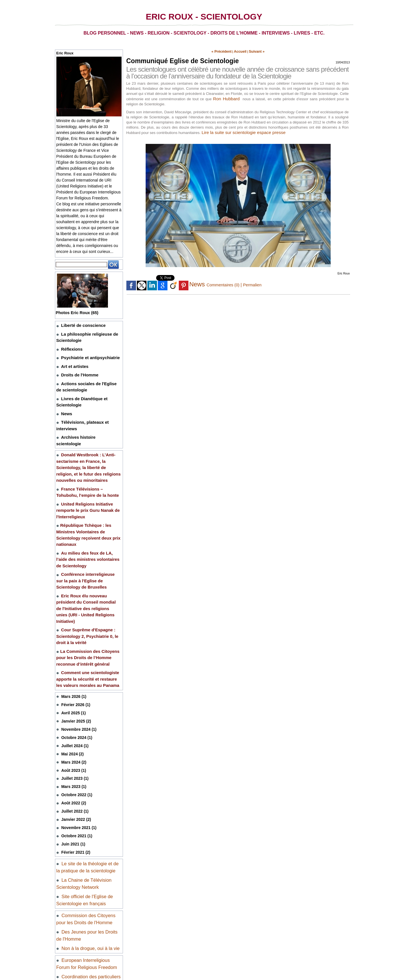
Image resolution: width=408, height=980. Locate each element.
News (66, 404)
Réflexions (71, 346)
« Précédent (224, 51)
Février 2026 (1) (75, 645)
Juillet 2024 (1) (74, 684)
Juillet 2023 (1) (74, 715)
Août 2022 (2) (73, 739)
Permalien (257, 284)
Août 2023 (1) (73, 707)
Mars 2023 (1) (73, 723)
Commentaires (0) (225, 284)
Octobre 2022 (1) (76, 731)
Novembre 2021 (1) (78, 762)
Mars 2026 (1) (73, 637)
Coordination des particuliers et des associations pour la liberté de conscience (88, 912)
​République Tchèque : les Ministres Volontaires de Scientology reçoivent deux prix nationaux (89, 503)
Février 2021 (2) (75, 785)
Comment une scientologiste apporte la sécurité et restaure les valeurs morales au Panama (86, 621)
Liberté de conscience (81, 325)
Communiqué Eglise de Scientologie (180, 60)
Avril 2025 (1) (73, 653)
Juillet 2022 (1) (74, 746)
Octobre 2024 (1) (76, 676)
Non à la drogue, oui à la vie (90, 878)
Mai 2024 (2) (72, 692)
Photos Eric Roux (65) (79, 313)
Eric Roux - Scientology (204, 17)
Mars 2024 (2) (73, 700)
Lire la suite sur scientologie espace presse (245, 131)
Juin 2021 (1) (72, 778)
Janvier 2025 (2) (75, 661)
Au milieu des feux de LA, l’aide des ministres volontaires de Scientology (86, 522)
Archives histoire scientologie (87, 425)
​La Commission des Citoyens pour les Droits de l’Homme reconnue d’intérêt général (89, 603)
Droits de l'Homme (77, 369)
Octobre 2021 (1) (76, 770)
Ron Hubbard (227, 98)
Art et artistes (73, 362)
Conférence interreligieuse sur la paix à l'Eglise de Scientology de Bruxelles (87, 541)
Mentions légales (73, 945)
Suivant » (253, 51)
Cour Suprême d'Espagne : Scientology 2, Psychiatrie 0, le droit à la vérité (88, 584)
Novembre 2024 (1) (78, 669)
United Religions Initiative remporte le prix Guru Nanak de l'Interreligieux (84, 484)
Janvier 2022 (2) (75, 754)
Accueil (240, 51)
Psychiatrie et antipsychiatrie (87, 354)
